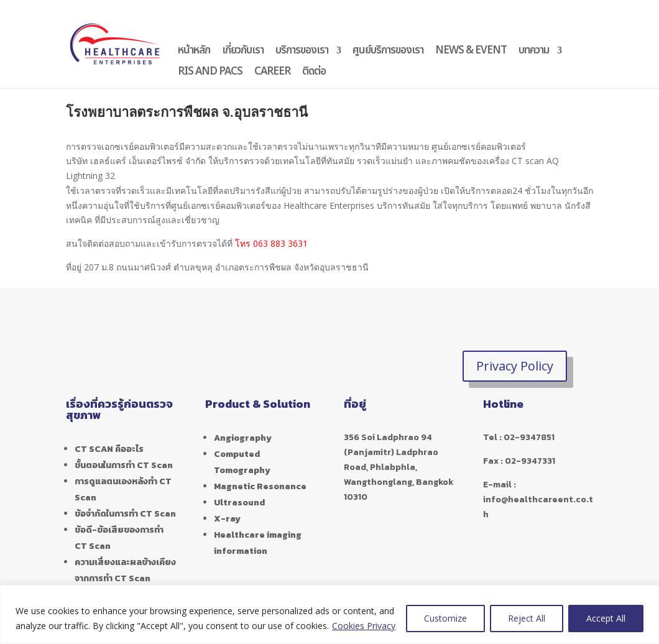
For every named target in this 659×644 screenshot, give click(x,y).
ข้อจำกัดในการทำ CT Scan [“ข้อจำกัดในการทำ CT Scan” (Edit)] (125, 514)
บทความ (534, 52)
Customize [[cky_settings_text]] (445, 618)
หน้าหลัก (194, 52)
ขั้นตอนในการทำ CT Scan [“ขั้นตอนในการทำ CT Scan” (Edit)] (124, 465)
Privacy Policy (515, 366)
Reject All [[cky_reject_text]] (527, 618)
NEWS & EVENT (471, 52)
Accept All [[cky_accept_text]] (606, 618)
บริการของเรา (302, 52)
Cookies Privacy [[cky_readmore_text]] (364, 626)
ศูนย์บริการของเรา (388, 52)
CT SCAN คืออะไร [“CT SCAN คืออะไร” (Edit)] (109, 449)
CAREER (272, 73)
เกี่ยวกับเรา (243, 52)
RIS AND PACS (210, 73)
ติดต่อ (314, 73)
